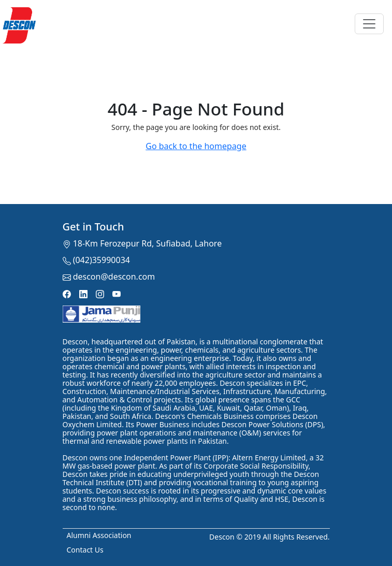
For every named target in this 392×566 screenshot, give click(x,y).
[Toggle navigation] (369, 24)
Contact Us (85, 550)
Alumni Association (99, 535)
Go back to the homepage (196, 146)
